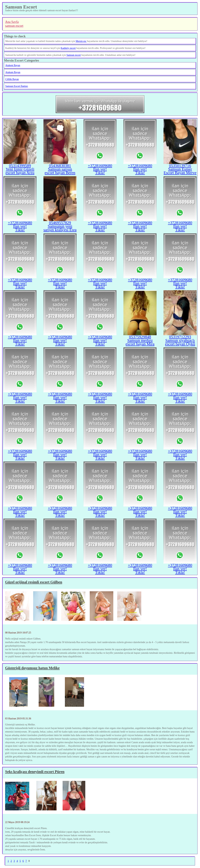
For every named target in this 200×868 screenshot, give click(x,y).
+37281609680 (100, 166)
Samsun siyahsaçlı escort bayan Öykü (180, 342)
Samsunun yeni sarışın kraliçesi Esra (60, 228)
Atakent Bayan (13, 65)
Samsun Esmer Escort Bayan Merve (180, 171)
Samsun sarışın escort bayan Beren (60, 171)
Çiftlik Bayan (12, 79)
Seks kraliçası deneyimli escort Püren (35, 772)
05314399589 (20, 166)
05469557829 (60, 223)
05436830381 (60, 166)
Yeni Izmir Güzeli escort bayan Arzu (20, 171)
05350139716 (180, 166)
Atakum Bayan (13, 72)
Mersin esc (81, 41)
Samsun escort (74, 55)
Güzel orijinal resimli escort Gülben (34, 582)
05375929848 (140, 337)
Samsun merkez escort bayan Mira (140, 342)
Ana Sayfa (12, 22)
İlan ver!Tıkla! (100, 171)
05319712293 (180, 337)
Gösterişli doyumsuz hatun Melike (32, 668)
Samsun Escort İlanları (17, 86)
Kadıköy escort (68, 48)
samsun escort (14, 26)
